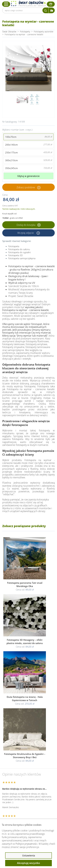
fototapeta (14, 246)
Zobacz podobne (26, 187)
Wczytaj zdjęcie (26, 233)
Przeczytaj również (18, 803)
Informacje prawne (18, 795)
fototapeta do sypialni (19, 252)
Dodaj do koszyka (29, 225)
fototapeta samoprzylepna (22, 258)
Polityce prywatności (26, 844)
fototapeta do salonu (19, 249)
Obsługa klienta (16, 787)
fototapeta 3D (16, 255)
